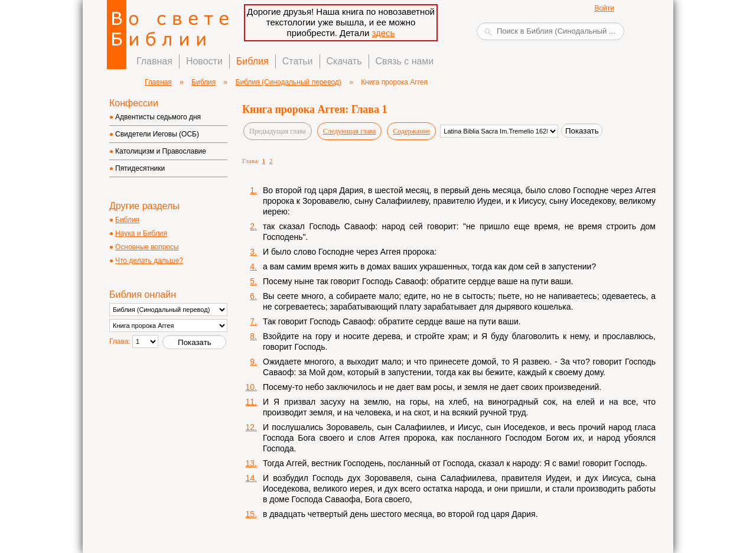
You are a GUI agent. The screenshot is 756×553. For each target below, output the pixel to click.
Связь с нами (405, 61)
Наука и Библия (141, 233)
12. (251, 427)
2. (253, 226)
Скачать (344, 61)
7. (253, 321)
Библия (252, 61)
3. (253, 252)
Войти (604, 8)
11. (251, 402)
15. (251, 514)
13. (251, 463)
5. (253, 281)
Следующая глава (350, 131)
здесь (383, 33)
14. (251, 478)
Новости (204, 61)
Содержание (411, 131)
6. (253, 296)
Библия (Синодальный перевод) (289, 82)
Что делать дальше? (149, 261)
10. (251, 387)
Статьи (298, 61)
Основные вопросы (147, 247)
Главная (154, 61)
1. (253, 190)
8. (253, 336)
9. (253, 362)
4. (253, 266)
